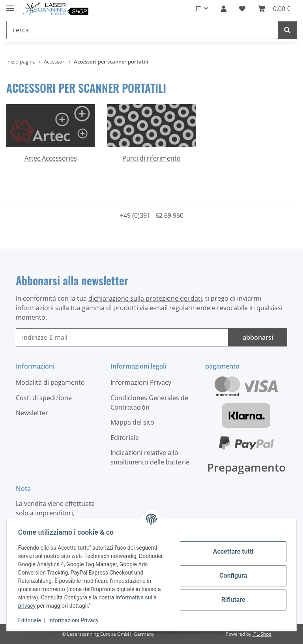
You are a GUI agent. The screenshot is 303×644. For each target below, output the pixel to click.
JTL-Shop (262, 634)
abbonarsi (258, 337)
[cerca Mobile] (142, 30)
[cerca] (287, 30)
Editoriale (31, 620)
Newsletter (32, 413)
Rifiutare (232, 600)
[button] (224, 9)
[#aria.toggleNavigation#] (10, 5)
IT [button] (198, 9)
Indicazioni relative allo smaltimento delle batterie (150, 457)
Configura (232, 576)
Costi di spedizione (44, 398)
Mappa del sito (132, 422)
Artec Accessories (51, 158)
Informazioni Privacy (75, 620)
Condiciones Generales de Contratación (149, 402)
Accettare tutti (232, 551)
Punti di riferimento (151, 158)
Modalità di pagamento (50, 382)
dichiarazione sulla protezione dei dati (145, 298)
